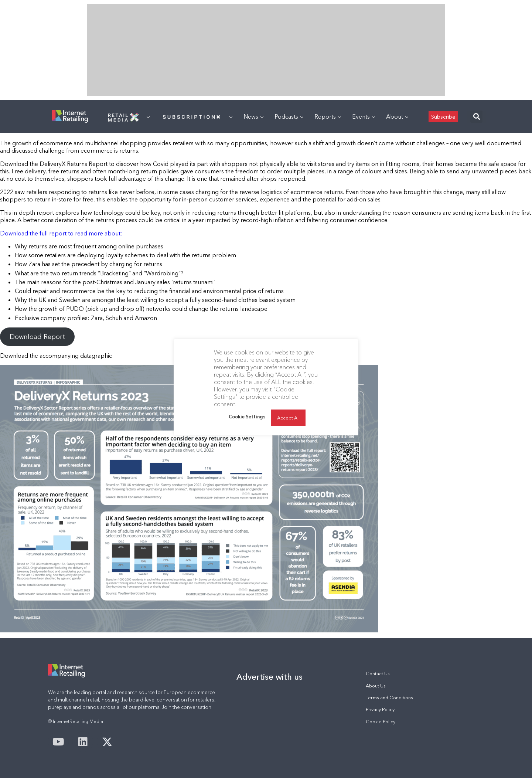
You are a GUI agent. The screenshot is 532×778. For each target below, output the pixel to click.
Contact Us (378, 674)
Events (364, 116)
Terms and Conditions (389, 698)
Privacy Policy (380, 709)
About (397, 116)
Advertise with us (270, 677)
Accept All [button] (288, 418)
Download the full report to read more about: (61, 233)
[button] (476, 117)
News (253, 116)
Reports (328, 116)
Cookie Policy (381, 722)
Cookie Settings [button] (247, 417)
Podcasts (289, 116)
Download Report (37, 337)
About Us (376, 686)
